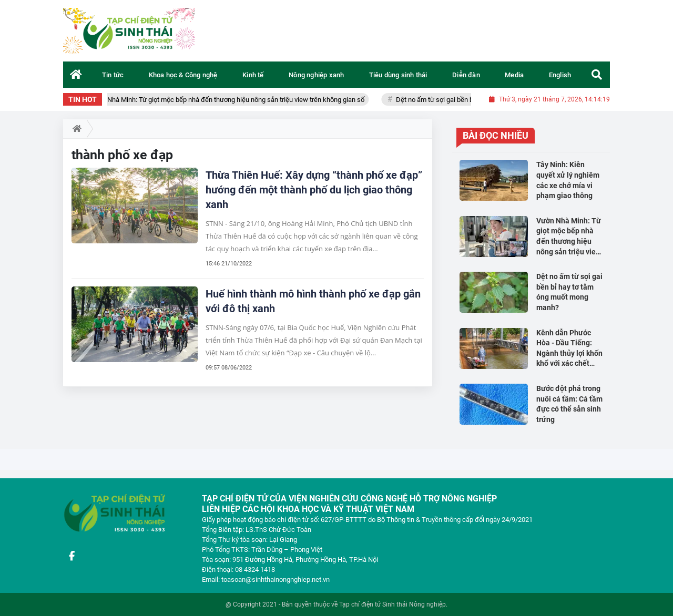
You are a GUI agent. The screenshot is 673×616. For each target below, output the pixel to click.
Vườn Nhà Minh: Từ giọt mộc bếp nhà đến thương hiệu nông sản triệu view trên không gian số (233, 100)
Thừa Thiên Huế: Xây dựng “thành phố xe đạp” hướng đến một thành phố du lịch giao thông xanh (314, 190)
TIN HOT (83, 99)
